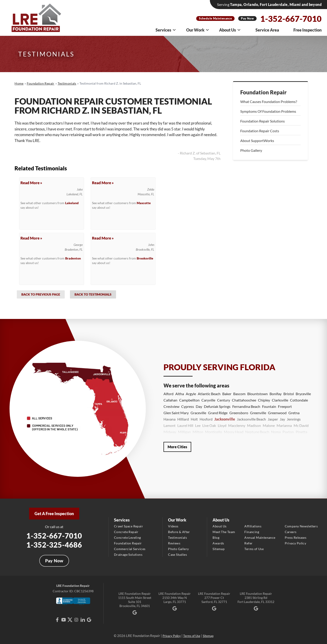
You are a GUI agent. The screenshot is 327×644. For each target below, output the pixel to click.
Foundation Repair (263, 92)
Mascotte (144, 203)
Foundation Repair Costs (260, 131)
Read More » (31, 183)
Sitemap (219, 549)
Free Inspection (307, 30)
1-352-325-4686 (54, 545)
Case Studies (177, 555)
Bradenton (73, 258)
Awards (218, 543)
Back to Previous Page (41, 294)
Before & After (179, 532)
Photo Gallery (251, 150)
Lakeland (72, 203)
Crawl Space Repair (129, 526)
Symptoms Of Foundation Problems (268, 111)
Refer (248, 543)
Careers (291, 532)
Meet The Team (224, 532)
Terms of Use (254, 549)
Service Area (267, 30)
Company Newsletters (301, 526)
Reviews (174, 543)
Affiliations (253, 526)
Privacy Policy (296, 543)
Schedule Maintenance (215, 18)
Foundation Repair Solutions (263, 121)
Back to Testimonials (93, 294)
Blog (216, 537)
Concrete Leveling (128, 537)
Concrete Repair (126, 532)
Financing (252, 532)
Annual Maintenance (260, 537)
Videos (173, 526)
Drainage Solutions (128, 555)
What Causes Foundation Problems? (269, 102)
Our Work (198, 30)
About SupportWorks (257, 141)
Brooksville (145, 258)
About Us (230, 30)
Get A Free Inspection (54, 514)
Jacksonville (225, 419)
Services (166, 30)
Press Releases (296, 537)
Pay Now (247, 18)
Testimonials (177, 537)
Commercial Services (130, 549)
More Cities (177, 447)
